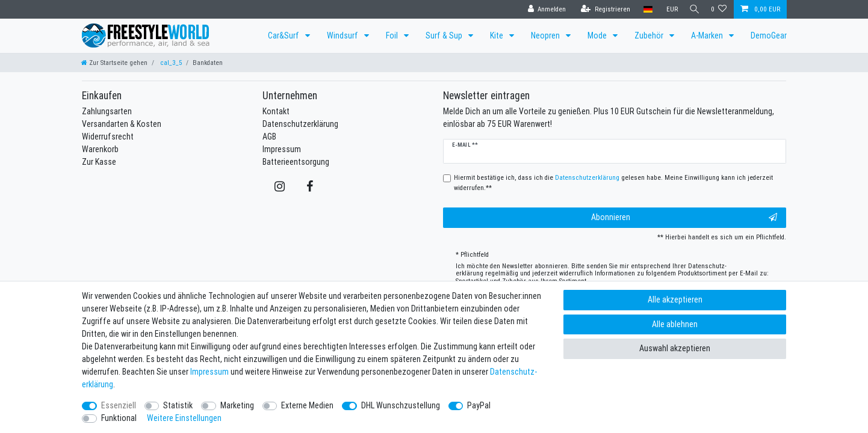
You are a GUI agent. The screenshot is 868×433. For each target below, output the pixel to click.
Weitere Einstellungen (184, 418)
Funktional (119, 418)
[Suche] (692, 9)
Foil (393, 35)
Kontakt (276, 111)
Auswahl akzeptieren (675, 348)
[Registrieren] (601, 9)
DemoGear (769, 35)
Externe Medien (307, 405)
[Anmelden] (542, 9)
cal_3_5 (170, 63)
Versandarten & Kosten (122, 124)
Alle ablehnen (675, 324)
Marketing (237, 405)
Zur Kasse (99, 162)
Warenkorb (100, 149)
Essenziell (119, 405)
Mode (598, 35)
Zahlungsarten (107, 111)
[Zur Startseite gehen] (114, 63)
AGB (269, 137)
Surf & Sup (445, 35)
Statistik (178, 405)
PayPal (479, 405)
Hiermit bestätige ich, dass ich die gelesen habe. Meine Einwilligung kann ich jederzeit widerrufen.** (613, 183)
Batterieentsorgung (296, 162)
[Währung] (667, 9)
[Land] (644, 9)
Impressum (282, 149)
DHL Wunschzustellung (401, 405)
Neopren (546, 35)
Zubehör (650, 35)
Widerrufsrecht (108, 137)
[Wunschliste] (719, 9)
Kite (498, 35)
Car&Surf (284, 35)
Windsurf (343, 35)
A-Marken (708, 35)
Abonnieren (684, 217)
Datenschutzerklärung (300, 124)
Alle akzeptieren (675, 299)
